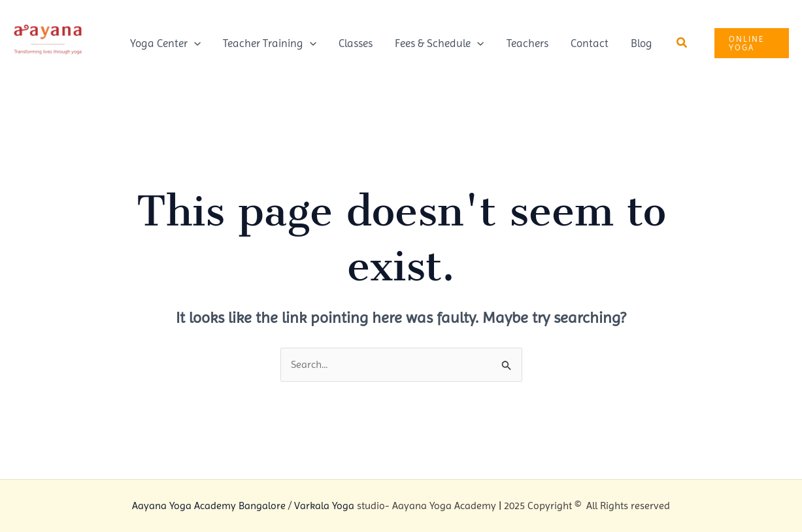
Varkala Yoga (324, 506)
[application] (194, 43)
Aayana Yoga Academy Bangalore (209, 506)
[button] (682, 43)
